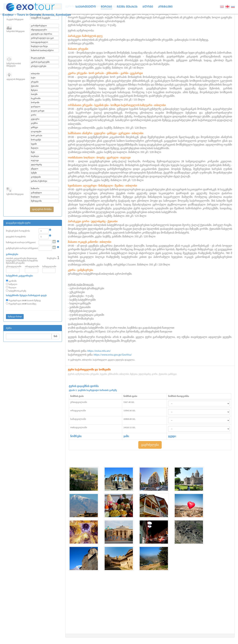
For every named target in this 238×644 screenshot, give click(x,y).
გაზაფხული (36, 193)
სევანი (34, 144)
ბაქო (33, 78)
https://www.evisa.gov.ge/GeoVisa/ (113, 355)
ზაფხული (35, 197)
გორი (34, 115)
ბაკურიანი (36, 98)
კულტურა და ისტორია (41, 34)
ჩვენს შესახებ (127, 7)
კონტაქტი (165, 7)
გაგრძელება (150, 445)
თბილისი (35, 74)
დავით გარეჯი (38, 111)
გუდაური (35, 119)
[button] (42, 209)
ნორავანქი (36, 140)
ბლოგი (148, 7)
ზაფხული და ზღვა (39, 46)
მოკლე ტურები (38, 58)
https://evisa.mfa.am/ (99, 351)
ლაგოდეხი (36, 131)
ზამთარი (35, 189)
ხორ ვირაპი (37, 136)
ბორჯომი (35, 103)
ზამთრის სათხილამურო (42, 50)
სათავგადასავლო (39, 42)
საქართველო (86, 7)
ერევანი (35, 82)
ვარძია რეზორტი (39, 181)
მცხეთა (34, 90)
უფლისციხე (36, 165)
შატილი (35, 148)
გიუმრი (34, 123)
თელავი (35, 160)
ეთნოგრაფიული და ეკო (42, 38)
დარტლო (36, 107)
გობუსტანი (36, 177)
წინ (55, 336)
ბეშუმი (34, 173)
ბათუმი (34, 94)
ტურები (106, 7)
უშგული (35, 169)
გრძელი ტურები (39, 66)
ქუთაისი (35, 86)
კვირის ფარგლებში (40, 62)
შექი (33, 152)
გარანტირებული (39, 26)
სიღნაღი (35, 156)
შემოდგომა (36, 201)
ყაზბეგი (34, 127)
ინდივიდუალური (39, 30)
